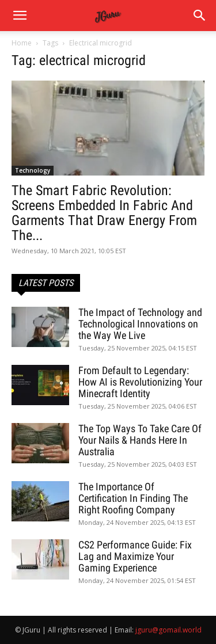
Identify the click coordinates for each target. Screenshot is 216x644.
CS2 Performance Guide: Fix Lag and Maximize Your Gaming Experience (135, 556)
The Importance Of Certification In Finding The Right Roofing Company (133, 498)
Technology (33, 170)
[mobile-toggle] (20, 16)
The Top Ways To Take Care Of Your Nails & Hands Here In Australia (140, 440)
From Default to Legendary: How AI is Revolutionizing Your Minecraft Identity (140, 382)
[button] (200, 16)
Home (22, 43)
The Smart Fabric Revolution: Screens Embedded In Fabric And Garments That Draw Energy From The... (104, 213)
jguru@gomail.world (168, 630)
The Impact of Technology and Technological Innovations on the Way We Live (140, 324)
